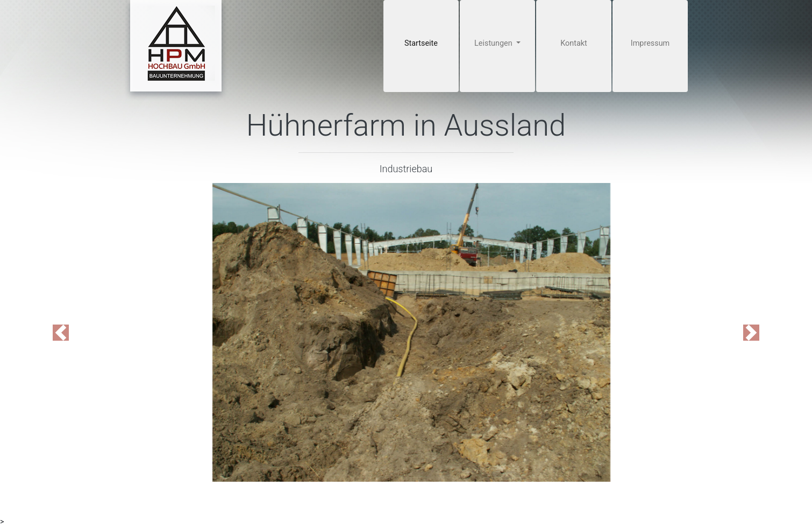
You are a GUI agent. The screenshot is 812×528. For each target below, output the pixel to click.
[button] (61, 332)
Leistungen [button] (494, 43)
